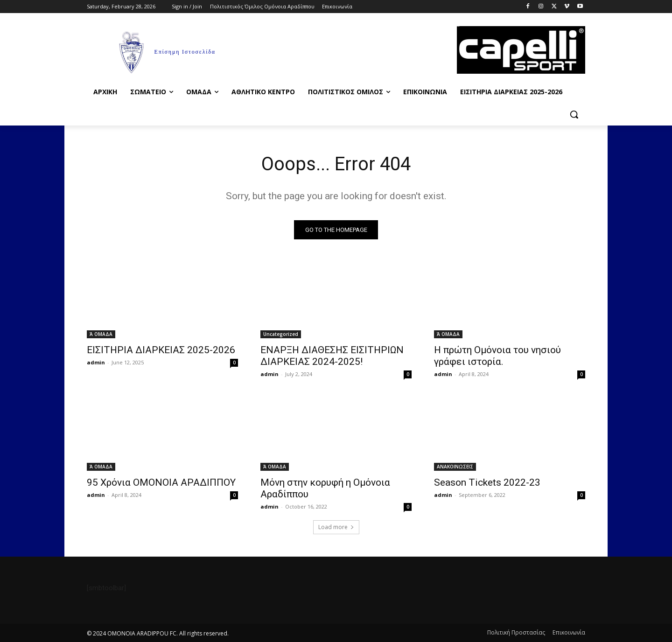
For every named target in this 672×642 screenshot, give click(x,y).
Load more (336, 527)
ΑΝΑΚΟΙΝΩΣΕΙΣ (455, 467)
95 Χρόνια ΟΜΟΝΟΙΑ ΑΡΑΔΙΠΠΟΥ (161, 482)
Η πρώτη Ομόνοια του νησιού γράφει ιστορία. (497, 356)
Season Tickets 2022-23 (487, 482)
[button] (574, 114)
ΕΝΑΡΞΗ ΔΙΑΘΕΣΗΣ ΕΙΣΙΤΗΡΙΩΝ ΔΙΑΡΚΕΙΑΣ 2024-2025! (332, 356)
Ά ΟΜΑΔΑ (101, 334)
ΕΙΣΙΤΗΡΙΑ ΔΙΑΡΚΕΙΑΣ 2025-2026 (161, 350)
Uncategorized (281, 334)
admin (96, 362)
